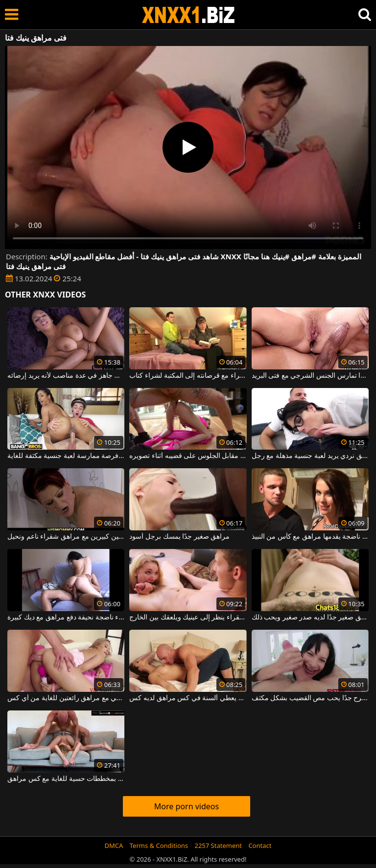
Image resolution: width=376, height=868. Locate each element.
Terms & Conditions (159, 845)
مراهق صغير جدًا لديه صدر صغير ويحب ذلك (310, 617)
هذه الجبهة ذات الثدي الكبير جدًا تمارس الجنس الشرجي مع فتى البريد (310, 376)
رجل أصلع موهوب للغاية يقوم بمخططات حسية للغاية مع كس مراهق (66, 779)
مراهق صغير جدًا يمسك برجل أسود (179, 537)
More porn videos (187, 806)
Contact (260, 845)
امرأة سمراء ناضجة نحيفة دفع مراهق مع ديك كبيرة (66, 617)
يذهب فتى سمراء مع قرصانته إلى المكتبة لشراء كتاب (188, 376)
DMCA (114, 845)
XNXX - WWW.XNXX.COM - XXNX (188, 15)
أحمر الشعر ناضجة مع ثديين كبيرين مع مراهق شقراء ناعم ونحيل (66, 537)
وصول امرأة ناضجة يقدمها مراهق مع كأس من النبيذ (310, 537)
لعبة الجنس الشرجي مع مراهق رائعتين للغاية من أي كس (66, 698)
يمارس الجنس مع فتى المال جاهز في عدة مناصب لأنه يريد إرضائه (66, 376)
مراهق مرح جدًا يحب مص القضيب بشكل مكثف (310, 698)
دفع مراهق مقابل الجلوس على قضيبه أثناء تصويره (188, 456)
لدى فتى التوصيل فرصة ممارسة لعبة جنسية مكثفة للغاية (66, 456)
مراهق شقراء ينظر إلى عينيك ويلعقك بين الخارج (188, 617)
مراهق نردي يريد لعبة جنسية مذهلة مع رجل (310, 456)
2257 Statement (218, 845)
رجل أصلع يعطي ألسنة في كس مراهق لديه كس (188, 698)
